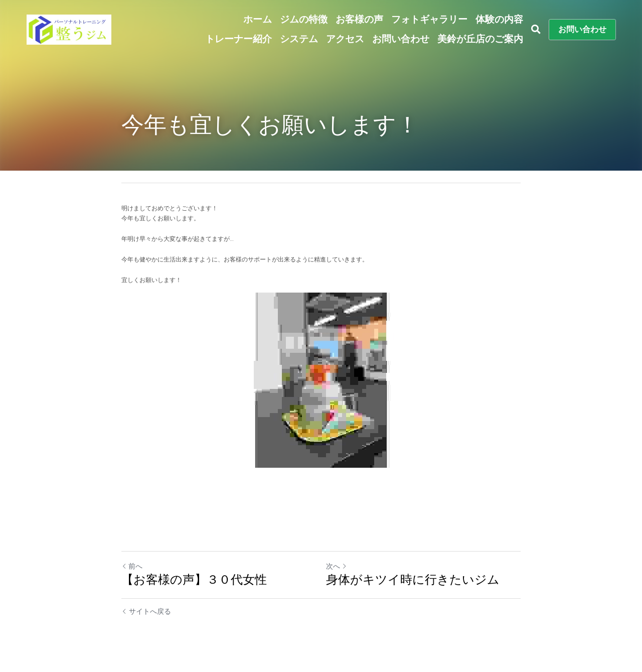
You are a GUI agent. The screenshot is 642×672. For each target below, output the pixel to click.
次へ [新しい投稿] (337, 566)
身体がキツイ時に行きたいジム (413, 579)
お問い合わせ (582, 29)
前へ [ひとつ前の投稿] (132, 566)
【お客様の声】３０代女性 (194, 579)
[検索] (536, 30)
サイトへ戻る (146, 611)
